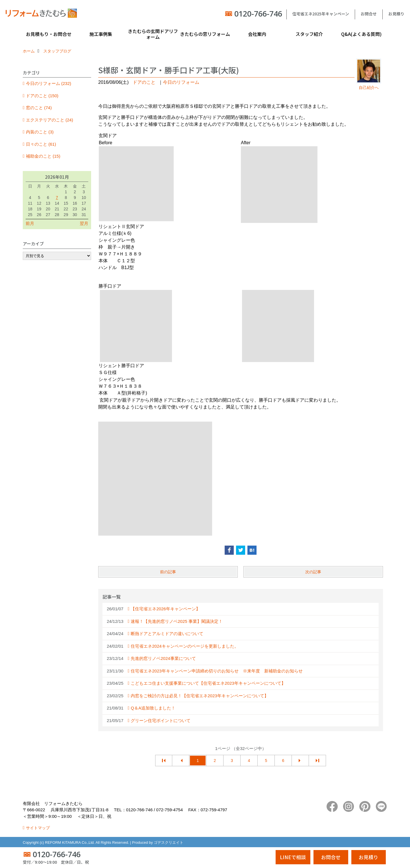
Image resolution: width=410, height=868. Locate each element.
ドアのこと (144, 82)
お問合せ (369, 14)
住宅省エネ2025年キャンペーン (321, 14)
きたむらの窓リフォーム (205, 34)
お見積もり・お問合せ (49, 34)
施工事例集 (101, 34)
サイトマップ (38, 828)
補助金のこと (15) (43, 156)
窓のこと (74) (39, 108)
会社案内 (257, 34)
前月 (30, 223)
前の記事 (168, 572)
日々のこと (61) (41, 144)
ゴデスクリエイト (169, 842)
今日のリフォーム (181, 82)
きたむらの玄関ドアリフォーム (153, 34)
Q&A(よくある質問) (361, 34)
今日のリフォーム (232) (49, 83)
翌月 (84, 223)
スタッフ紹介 (309, 34)
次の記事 (313, 572)
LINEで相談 (293, 857)
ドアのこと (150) (42, 96)
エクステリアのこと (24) (50, 120)
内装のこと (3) (40, 132)
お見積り (396, 14)
